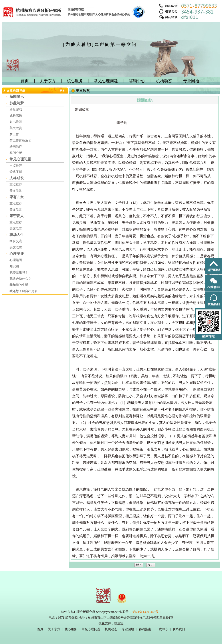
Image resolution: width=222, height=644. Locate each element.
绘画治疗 (16, 147)
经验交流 (16, 241)
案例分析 (16, 153)
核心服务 (75, 81)
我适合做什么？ (20, 279)
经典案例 (16, 172)
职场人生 (17, 235)
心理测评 (17, 254)
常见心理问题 (106, 81)
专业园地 (191, 81)
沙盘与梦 (17, 103)
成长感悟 (16, 116)
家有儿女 (17, 197)
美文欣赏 (16, 128)
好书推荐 (16, 122)
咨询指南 (145, 629)
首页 (25, 81)
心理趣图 (16, 260)
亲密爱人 (17, 216)
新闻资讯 (17, 97)
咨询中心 (137, 81)
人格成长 (17, 178)
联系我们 (179, 629)
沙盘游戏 (16, 109)
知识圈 (14, 266)
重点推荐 (16, 166)
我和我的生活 (19, 285)
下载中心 (162, 629)
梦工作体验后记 (20, 141)
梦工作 (14, 134)
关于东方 (48, 81)
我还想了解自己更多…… (27, 291)
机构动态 (164, 81)
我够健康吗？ (19, 272)
